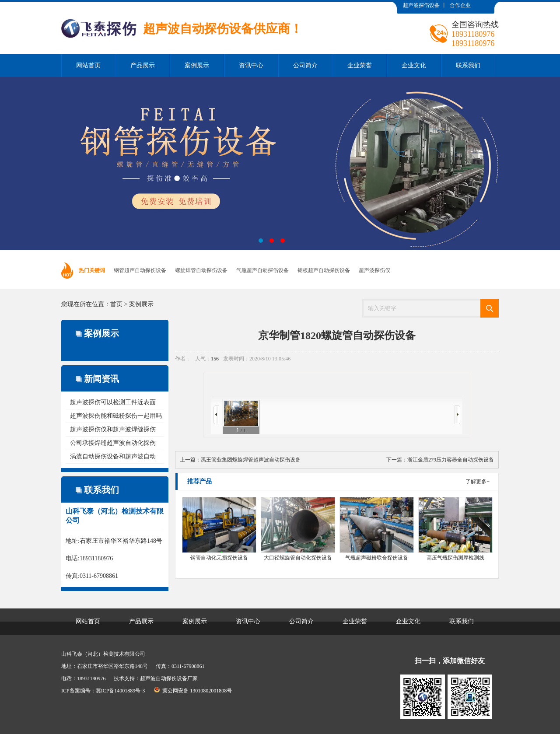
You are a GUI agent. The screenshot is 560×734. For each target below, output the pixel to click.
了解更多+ (478, 482)
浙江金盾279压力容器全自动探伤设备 (451, 460)
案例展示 (197, 65)
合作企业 (460, 5)
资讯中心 (251, 65)
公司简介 (305, 65)
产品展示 (143, 65)
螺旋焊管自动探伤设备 (201, 270)
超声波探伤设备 (421, 5)
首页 (116, 304)
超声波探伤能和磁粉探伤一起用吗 (116, 416)
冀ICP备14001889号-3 (121, 691)
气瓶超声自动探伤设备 (262, 270)
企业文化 (414, 65)
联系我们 (468, 65)
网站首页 (88, 65)
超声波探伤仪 (374, 270)
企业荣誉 (360, 65)
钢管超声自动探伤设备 (140, 270)
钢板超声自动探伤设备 (324, 270)
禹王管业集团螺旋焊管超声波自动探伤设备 (251, 460)
